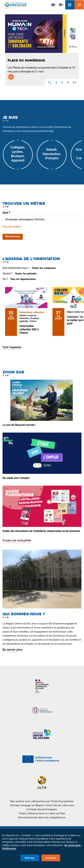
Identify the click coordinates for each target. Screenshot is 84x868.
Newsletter (54, 5)
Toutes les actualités (17, 541)
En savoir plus (12, 650)
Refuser (30, 858)
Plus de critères (12, 227)
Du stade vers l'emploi (16, 478)
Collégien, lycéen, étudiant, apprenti (18, 154)
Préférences (9, 848)
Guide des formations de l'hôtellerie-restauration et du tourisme (41, 531)
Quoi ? (6, 213)
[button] (48, 82)
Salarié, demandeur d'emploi (52, 154)
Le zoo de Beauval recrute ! (19, 425)
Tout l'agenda (12, 348)
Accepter (51, 858)
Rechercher (13, 237)
